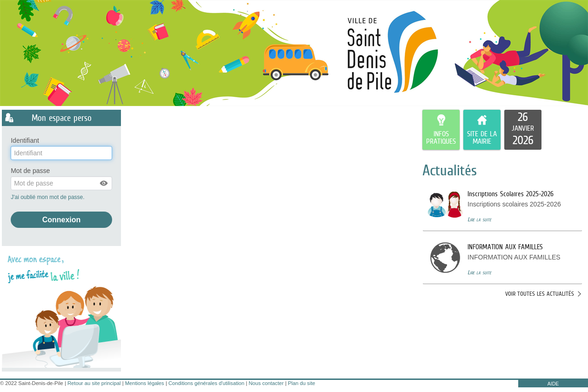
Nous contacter (266, 383)
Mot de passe (30, 171)
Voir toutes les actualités (540, 294)
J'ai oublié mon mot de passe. (48, 197)
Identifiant (25, 141)
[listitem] (523, 130)
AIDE (553, 384)
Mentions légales (145, 383)
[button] (104, 183)
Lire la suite (479, 219)
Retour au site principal (94, 383)
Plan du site (301, 383)
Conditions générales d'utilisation (206, 383)
